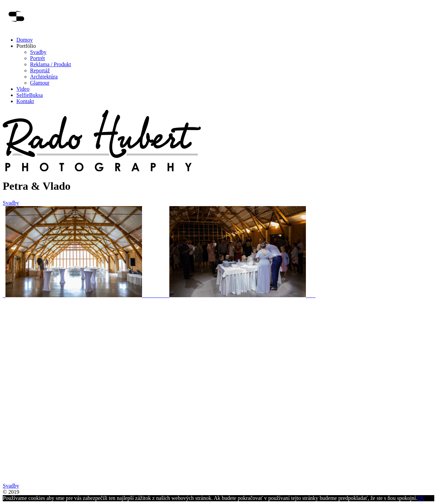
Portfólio (26, 46)
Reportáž (40, 70)
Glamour (40, 83)
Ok (421, 498)
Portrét (38, 58)
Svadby (38, 52)
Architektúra (44, 77)
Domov (25, 40)
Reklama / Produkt (51, 64)
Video (23, 89)
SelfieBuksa (30, 95)
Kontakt (25, 101)
